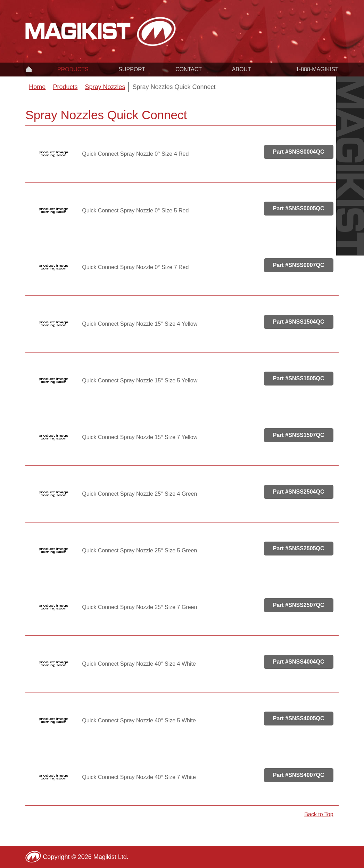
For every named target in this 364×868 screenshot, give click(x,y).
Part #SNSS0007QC (299, 265)
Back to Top (319, 814)
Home (29, 69)
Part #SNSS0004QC (299, 152)
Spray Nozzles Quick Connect (174, 87)
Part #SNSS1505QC (299, 378)
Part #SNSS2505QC (299, 548)
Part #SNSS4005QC (299, 718)
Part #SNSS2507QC (299, 605)
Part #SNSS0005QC (299, 208)
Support (132, 69)
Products (73, 69)
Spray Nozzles (105, 87)
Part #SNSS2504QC (299, 492)
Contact (189, 69)
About (242, 69)
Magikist (101, 31)
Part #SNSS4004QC (299, 662)
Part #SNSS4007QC (299, 775)
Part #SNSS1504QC (299, 322)
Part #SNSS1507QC (299, 435)
